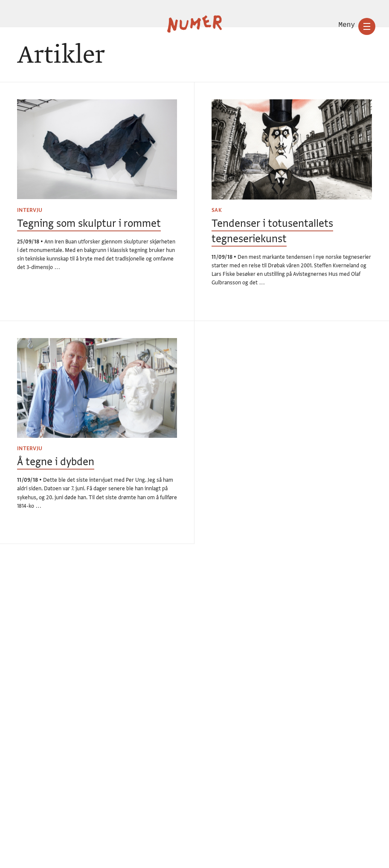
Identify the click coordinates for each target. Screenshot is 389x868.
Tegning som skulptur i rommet (89, 224)
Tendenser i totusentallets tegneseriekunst (272, 231)
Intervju (30, 210)
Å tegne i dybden (56, 462)
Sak (217, 210)
